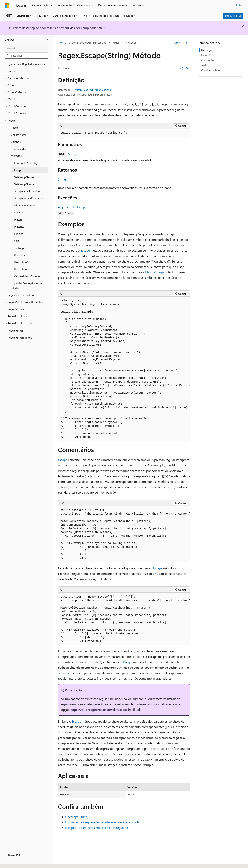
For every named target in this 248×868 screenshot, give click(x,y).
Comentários (209, 60)
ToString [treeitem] (19, 248)
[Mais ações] (187, 43)
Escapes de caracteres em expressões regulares (97, 828)
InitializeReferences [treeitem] (25, 205)
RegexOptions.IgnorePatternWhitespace (99, 710)
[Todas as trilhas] (61, 43)
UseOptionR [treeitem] (21, 269)
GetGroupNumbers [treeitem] (25, 184)
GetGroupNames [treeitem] (24, 177)
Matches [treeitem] (19, 227)
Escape (85, 250)
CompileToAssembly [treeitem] (26, 163)
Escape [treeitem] (18, 170)
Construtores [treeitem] (19, 135)
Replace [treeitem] (19, 234)
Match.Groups (155, 272)
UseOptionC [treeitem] (21, 262)
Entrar (240, 5)
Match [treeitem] (18, 220)
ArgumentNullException (74, 207)
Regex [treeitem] (14, 127)
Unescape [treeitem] (20, 255)
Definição (207, 50)
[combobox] (27, 48)
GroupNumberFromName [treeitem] (29, 198)
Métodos (131, 43)
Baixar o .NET (233, 16)
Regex (116, 43)
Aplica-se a (208, 65)
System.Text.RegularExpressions (88, 43)
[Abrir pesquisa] (231, 5)
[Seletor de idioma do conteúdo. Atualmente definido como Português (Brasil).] (19, 862)
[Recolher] (47, 40)
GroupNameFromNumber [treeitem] (29, 191)
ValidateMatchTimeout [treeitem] (27, 276)
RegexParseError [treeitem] (17, 316)
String (72, 154)
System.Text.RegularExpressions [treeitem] (26, 64)
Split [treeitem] (17, 241)
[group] (124, 369)
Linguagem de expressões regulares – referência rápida (102, 822)
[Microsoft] (7, 5)
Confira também (211, 70)
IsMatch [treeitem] (19, 212)
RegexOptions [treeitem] (16, 309)
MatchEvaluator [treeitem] (17, 113)
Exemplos (207, 55)
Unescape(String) (77, 817)
